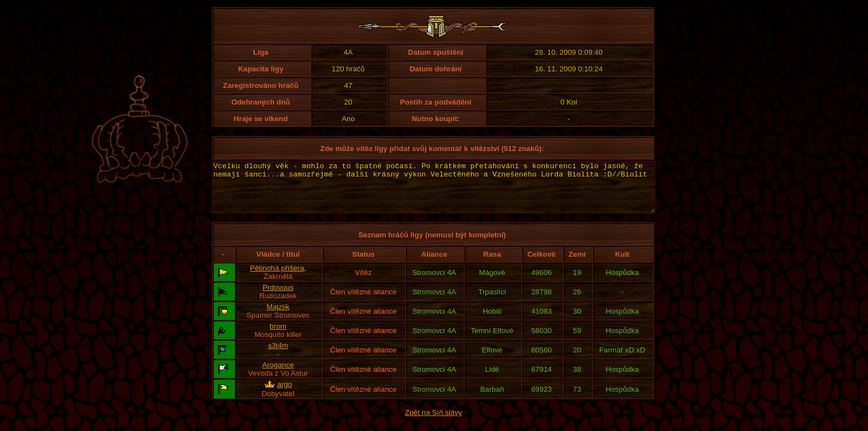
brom (278, 336)
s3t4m (278, 355)
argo (285, 394)
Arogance (278, 375)
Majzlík (278, 317)
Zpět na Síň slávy (434, 422)
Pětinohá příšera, (278, 278)
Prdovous (278, 297)
